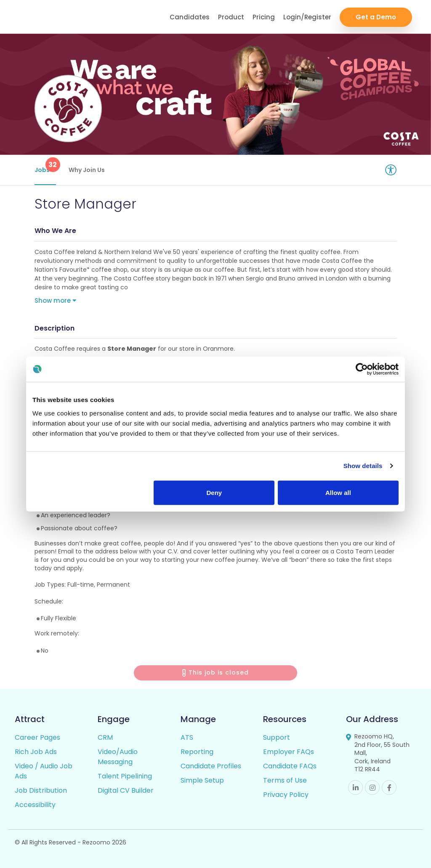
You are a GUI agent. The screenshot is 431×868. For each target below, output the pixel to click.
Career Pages (37, 737)
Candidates (190, 17)
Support (277, 737)
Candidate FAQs (290, 766)
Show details (363, 466)
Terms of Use (285, 780)
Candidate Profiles (211, 766)
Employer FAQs (289, 752)
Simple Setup (202, 780)
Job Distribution (41, 790)
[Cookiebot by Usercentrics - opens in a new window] (362, 369)
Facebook (389, 787)
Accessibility (35, 805)
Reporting (197, 752)
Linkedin (355, 787)
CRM (105, 737)
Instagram (372, 787)
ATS (187, 737)
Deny (214, 492)
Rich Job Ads (36, 752)
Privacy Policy (286, 795)
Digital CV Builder (126, 790)
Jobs (45, 166)
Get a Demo (376, 17)
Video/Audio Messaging (118, 757)
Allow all (338, 492)
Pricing (264, 17)
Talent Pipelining (125, 776)
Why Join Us (87, 170)
